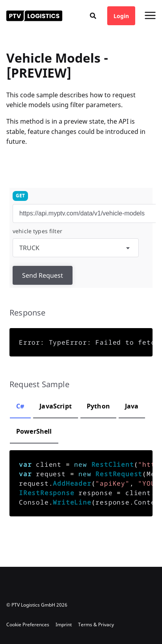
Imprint (64, 625)
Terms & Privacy (96, 625)
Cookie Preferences (28, 625)
